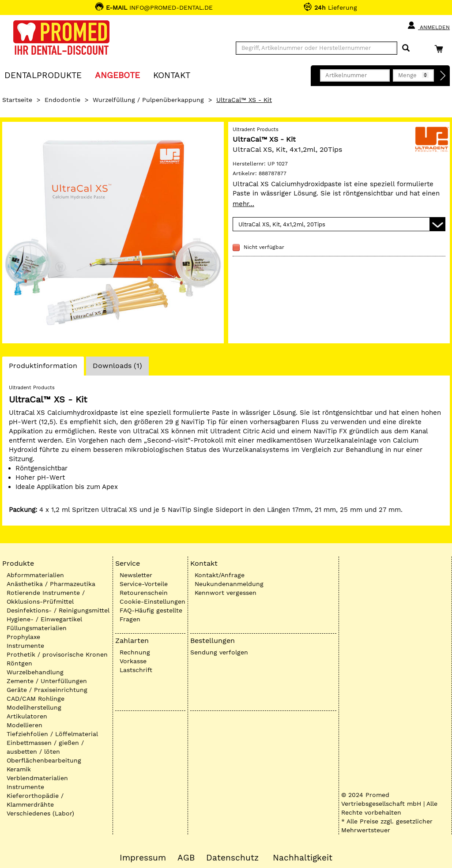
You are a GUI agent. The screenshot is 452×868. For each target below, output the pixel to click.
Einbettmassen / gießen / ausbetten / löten (45, 747)
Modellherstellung (34, 707)
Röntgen (19, 663)
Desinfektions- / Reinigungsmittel (58, 610)
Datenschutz (232, 858)
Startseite (17, 100)
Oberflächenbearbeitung (44, 760)
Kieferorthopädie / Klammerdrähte (35, 800)
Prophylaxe (23, 637)
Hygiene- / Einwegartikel (44, 619)
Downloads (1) (117, 366)
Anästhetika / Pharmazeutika (51, 584)
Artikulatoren (27, 716)
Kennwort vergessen (226, 593)
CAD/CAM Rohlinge (36, 699)
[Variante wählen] (339, 224)
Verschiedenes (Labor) (40, 813)
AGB (186, 858)
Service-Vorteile (144, 584)
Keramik (19, 769)
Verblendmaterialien (37, 778)
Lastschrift (136, 670)
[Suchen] (406, 48)
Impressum (143, 858)
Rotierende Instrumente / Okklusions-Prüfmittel (46, 597)
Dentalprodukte (43, 75)
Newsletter (136, 575)
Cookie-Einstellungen (153, 601)
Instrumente (25, 646)
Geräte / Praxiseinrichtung (47, 690)
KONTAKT (172, 75)
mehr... (243, 204)
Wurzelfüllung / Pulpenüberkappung (148, 100)
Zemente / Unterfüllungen (47, 681)
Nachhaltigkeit (303, 858)
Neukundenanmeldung (229, 584)
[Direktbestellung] (443, 76)
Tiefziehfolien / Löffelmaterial (52, 734)
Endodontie (62, 100)
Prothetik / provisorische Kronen (57, 654)
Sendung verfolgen (219, 652)
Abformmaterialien (35, 575)
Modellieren (24, 725)
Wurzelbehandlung (35, 672)
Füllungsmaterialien (37, 628)
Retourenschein (144, 593)
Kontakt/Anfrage (220, 575)
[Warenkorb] (441, 49)
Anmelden (428, 26)
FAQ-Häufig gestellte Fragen (151, 615)
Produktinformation (43, 368)
